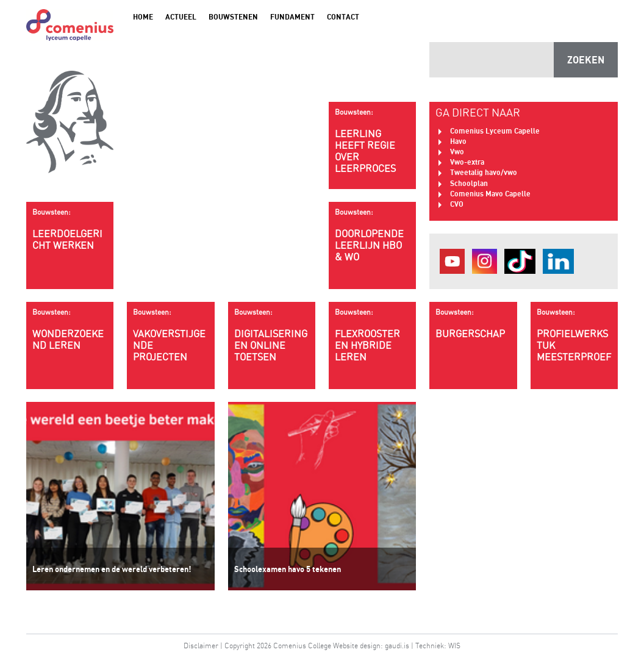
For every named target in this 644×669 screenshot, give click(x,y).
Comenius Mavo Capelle (490, 194)
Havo (458, 141)
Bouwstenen (233, 17)
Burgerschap (473, 324)
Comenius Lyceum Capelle (495, 131)
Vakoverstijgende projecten (170, 335)
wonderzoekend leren (70, 329)
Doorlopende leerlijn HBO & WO (372, 235)
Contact (343, 17)
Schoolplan (469, 183)
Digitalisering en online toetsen (272, 335)
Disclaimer (201, 646)
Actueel (181, 17)
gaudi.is (397, 646)
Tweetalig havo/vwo (484, 172)
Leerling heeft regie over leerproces (372, 141)
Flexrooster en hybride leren (372, 335)
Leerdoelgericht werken (70, 229)
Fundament (292, 17)
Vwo (457, 152)
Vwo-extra (467, 162)
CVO (457, 204)
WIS (454, 646)
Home (143, 17)
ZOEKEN (586, 60)
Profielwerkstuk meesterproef (574, 335)
